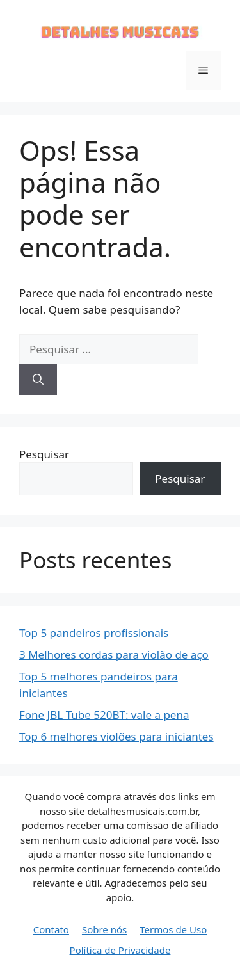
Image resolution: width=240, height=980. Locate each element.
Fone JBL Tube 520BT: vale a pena (104, 715)
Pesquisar (44, 454)
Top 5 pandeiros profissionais (94, 633)
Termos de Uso (173, 929)
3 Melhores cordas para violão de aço (114, 655)
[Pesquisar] (38, 380)
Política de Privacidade (120, 950)
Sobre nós (104, 929)
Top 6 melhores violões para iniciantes (116, 736)
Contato (51, 929)
